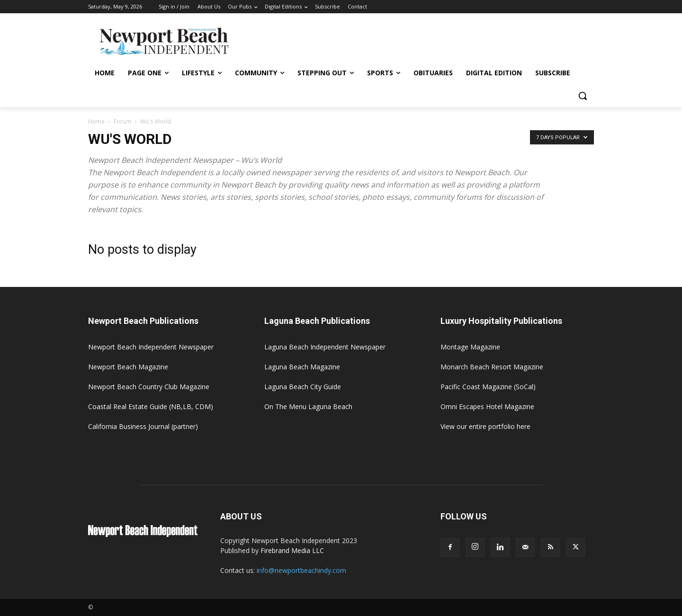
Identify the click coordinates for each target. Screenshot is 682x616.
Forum (122, 121)
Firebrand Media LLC (292, 550)
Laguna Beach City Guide (303, 387)
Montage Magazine (470, 347)
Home (96, 121)
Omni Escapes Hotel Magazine (487, 406)
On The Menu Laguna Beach (308, 406)
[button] (583, 96)
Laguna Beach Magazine (302, 367)
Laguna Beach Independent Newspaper (325, 347)
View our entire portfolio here (485, 426)
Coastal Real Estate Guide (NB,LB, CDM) (151, 406)
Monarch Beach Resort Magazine (492, 367)
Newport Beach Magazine (128, 367)
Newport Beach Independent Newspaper (151, 347)
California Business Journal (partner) (143, 426)
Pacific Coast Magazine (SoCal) (488, 387)
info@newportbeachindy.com (301, 570)
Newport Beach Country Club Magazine (149, 387)
